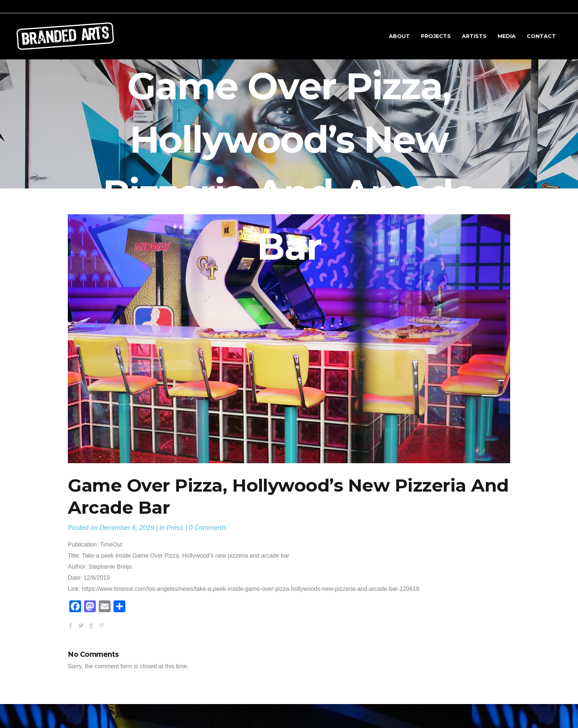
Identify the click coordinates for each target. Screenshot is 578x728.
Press (175, 528)
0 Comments (208, 528)
